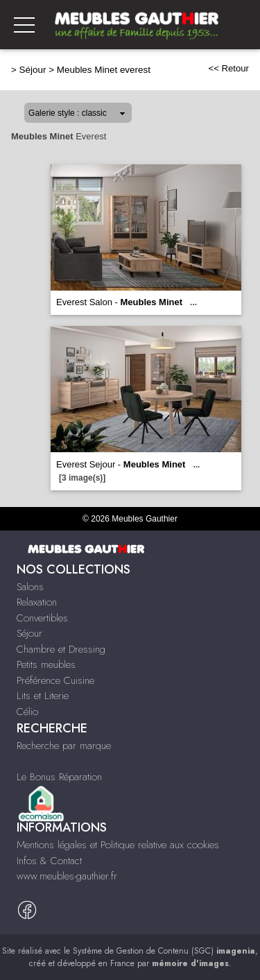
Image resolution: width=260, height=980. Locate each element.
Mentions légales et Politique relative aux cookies (118, 845)
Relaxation (37, 602)
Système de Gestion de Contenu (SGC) (164, 951)
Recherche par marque (64, 746)
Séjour (33, 70)
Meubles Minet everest (104, 70)
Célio (27, 712)
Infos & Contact (49, 861)
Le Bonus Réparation (59, 777)
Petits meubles (46, 664)
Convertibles (42, 618)
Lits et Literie (43, 696)
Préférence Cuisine (55, 680)
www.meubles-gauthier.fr (67, 876)
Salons (30, 587)
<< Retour (228, 68)
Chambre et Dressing (61, 649)
